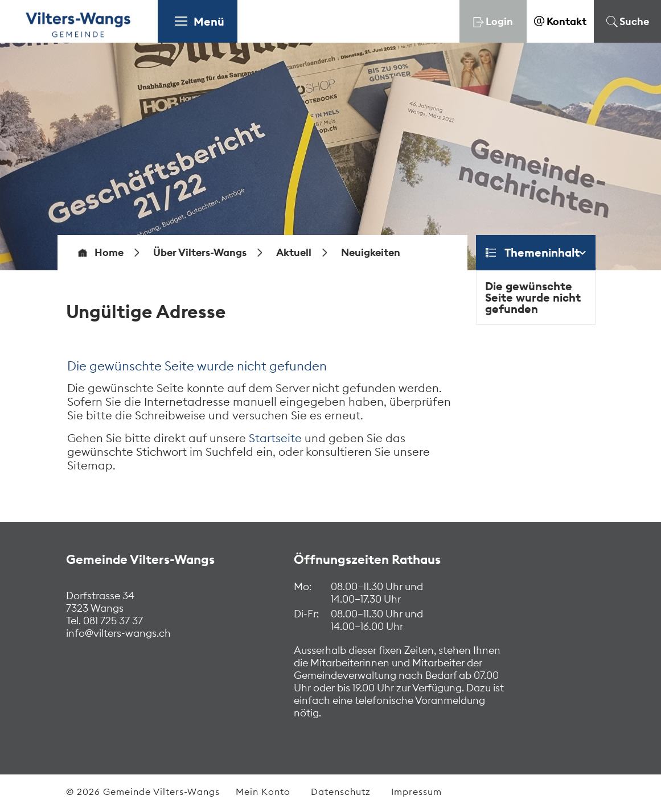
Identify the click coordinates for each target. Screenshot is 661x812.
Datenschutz (341, 792)
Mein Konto (263, 792)
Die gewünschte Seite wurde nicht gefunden (533, 297)
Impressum (416, 792)
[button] (200, 253)
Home (109, 253)
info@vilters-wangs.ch (118, 633)
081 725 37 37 (112, 621)
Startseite (275, 438)
